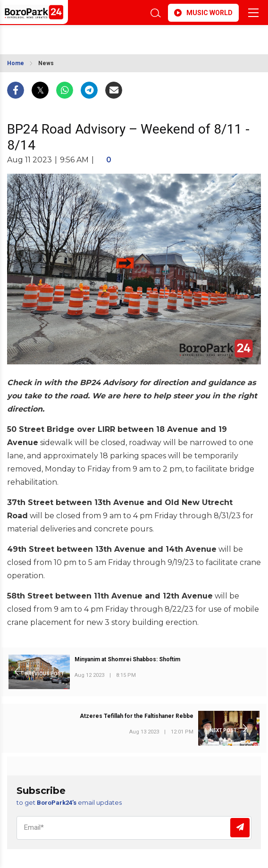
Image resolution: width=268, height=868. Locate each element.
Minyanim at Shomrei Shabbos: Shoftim (127, 659)
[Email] (134, 828)
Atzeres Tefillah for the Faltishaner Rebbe (137, 716)
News (46, 63)
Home (16, 63)
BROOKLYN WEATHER (78, 37)
